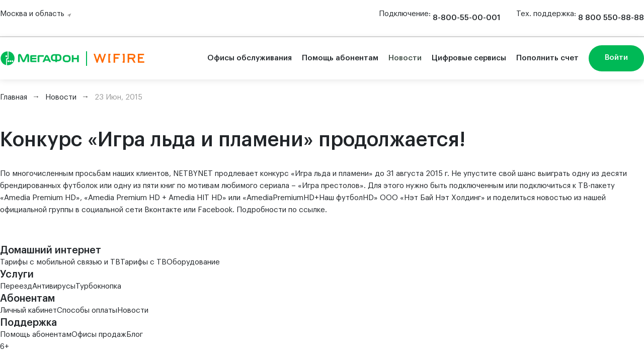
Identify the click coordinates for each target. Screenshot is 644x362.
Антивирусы (54, 286)
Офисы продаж (99, 335)
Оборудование (193, 262)
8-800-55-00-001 (466, 18)
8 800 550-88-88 (611, 18)
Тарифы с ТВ (143, 262)
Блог (135, 335)
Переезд (16, 286)
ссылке (312, 210)
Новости (405, 58)
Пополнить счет (547, 58)
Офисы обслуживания (250, 58)
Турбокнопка (98, 286)
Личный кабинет (28, 310)
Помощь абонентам (340, 58)
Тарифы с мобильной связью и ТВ (60, 262)
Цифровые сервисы (469, 58)
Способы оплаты (87, 310)
